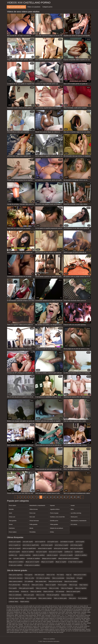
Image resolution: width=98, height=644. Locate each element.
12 (51, 497)
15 (61, 497)
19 (75, 497)
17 (68, 497)
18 (71, 497)
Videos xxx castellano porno (29, 3)
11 (47, 497)
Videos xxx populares (34, 7)
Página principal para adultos (16, 7)
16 (64, 497)
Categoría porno (47, 7)
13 (54, 497)
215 (78, 497)
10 (44, 497)
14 (58, 497)
